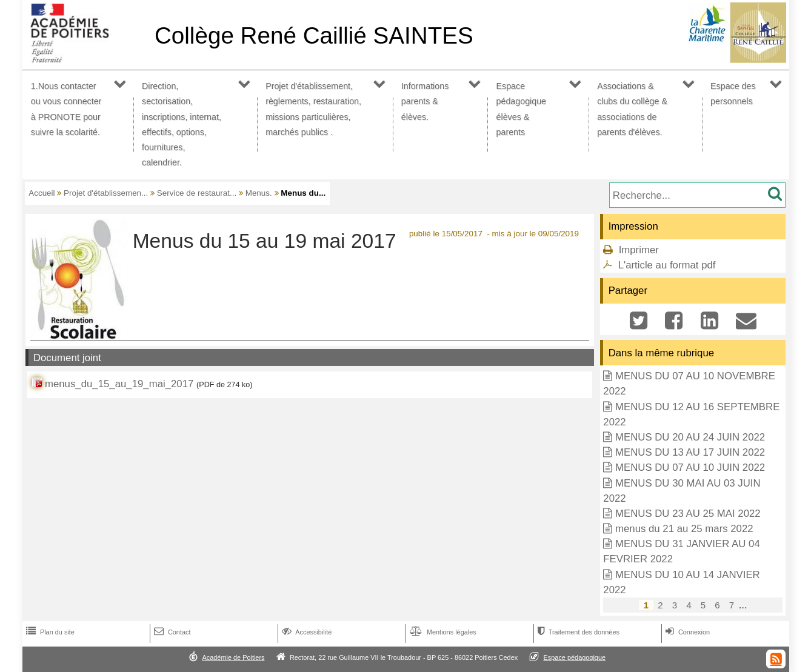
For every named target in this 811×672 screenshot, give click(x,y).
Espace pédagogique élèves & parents (522, 109)
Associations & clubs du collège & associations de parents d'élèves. (632, 109)
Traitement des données (577, 632)
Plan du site (49, 632)
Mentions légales (442, 632)
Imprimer (639, 250)
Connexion (686, 632)
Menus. (259, 193)
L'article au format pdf (667, 265)
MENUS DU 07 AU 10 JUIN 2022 (690, 467)
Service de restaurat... (197, 193)
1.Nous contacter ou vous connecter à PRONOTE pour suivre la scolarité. (66, 109)
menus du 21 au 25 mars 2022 (684, 529)
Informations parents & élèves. (425, 101)
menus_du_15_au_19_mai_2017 (119, 384)
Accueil (42, 193)
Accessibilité (306, 632)
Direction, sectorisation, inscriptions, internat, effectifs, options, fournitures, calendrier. (182, 124)
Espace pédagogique (575, 657)
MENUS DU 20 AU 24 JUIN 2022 (690, 437)
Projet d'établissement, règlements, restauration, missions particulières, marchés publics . (313, 109)
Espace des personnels (733, 94)
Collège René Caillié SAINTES (314, 35)
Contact (171, 632)
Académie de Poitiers (233, 657)
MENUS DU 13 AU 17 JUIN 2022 (690, 452)
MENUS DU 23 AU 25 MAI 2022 (688, 514)
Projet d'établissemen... (106, 193)
